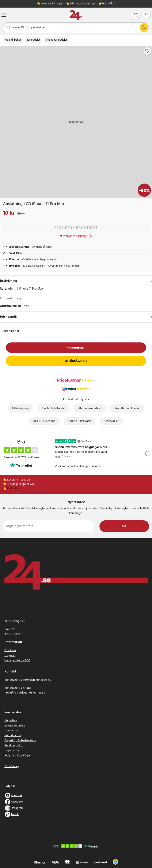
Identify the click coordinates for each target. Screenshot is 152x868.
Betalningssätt (14, 746)
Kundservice (44, 680)
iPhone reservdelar (56, 40)
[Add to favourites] (147, 51)
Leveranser (11, 731)
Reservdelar (33, 40)
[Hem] (76, 15)
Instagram (17, 808)
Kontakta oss (13, 736)
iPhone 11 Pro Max (79, 421)
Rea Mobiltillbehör (53, 408)
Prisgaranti (76, 348)
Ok (124, 526)
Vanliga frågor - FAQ (17, 661)
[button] (115, 862)
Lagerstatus (12, 751)
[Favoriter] (136, 15)
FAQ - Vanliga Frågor (18, 756)
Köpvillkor (11, 721)
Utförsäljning (76, 361)
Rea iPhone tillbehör (127, 408)
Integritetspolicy (15, 726)
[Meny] (4, 15)
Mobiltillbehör (13, 40)
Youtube (16, 795)
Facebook (17, 802)
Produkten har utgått (76, 228)
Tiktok (15, 814)
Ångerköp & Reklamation (20, 741)
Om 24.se (10, 650)
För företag (12, 766)
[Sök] (76, 28)
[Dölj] (151, 281)
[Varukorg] (147, 15)
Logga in (10, 656)
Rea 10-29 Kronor (44, 421)
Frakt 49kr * (109, 4)
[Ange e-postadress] (49, 526)
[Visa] (151, 317)
